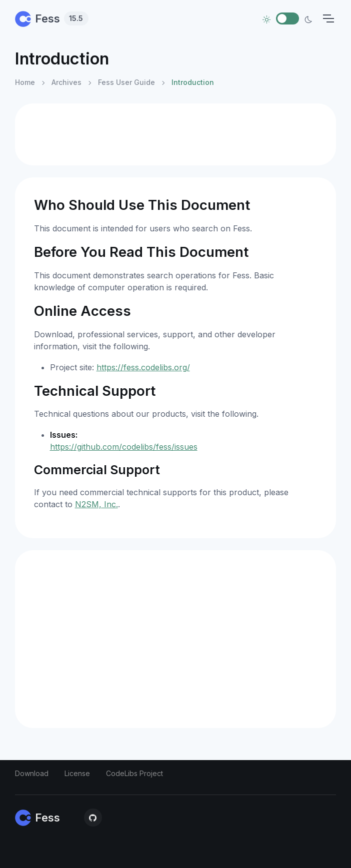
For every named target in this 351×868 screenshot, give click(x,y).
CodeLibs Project (134, 773)
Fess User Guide (126, 82)
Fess (52, 18)
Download (32, 773)
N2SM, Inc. (96, 504)
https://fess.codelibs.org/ (143, 367)
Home (25, 82)
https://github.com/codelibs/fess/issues (124, 447)
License (77, 773)
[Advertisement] (176, 134)
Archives (66, 82)
